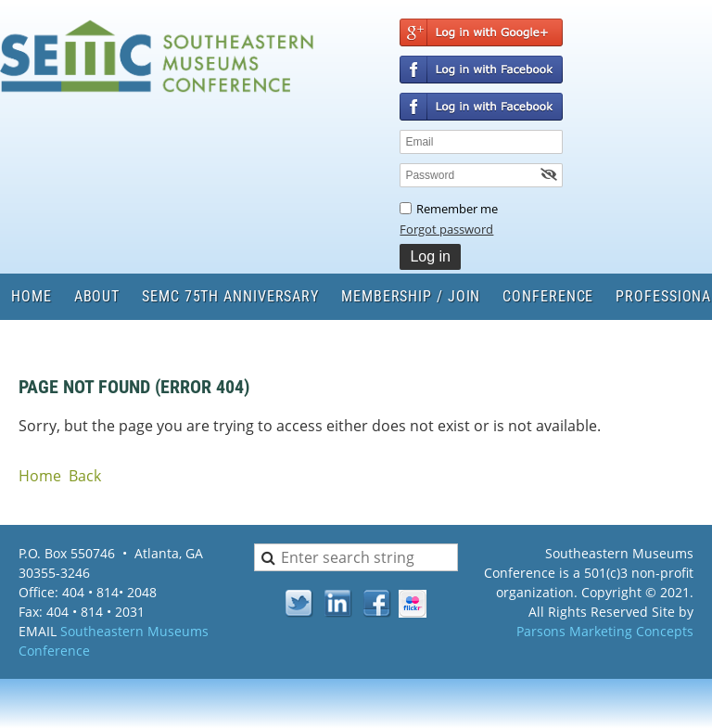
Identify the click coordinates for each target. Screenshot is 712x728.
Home (40, 476)
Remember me (457, 209)
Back (85, 476)
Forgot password (446, 229)
